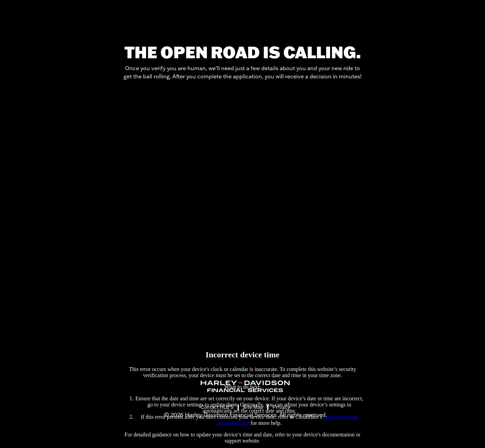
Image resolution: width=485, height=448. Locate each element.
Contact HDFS (217, 407)
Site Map (253, 407)
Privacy (281, 407)
